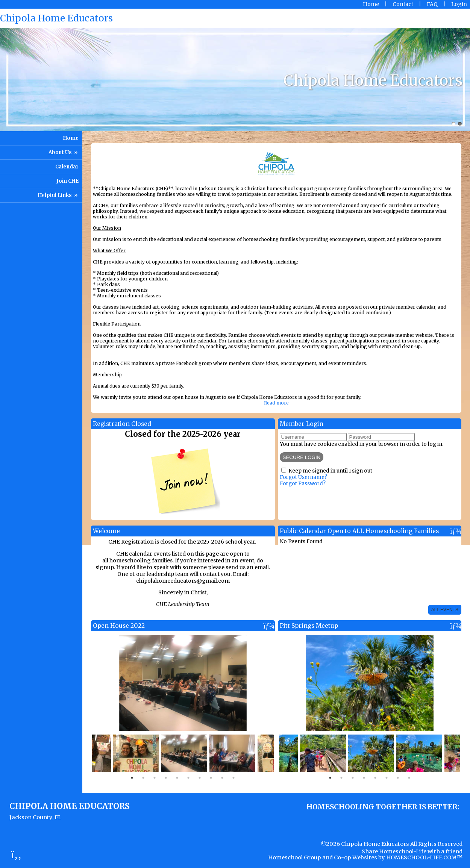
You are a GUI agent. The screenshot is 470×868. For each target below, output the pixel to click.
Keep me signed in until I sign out (330, 471)
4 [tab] (166, 778)
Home (71, 138)
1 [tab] (132, 778)
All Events (445, 610)
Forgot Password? (303, 484)
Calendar (67, 167)
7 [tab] (200, 778)
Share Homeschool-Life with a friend (412, 851)
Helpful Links (58, 195)
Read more (276, 403)
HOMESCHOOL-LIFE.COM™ (424, 857)
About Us (64, 152)
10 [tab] (233, 778)
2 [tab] (143, 778)
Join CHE (67, 181)
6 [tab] (188, 778)
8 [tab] (211, 778)
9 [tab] (222, 778)
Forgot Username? (303, 477)
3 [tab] (155, 778)
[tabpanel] (184, 753)
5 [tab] (177, 778)
